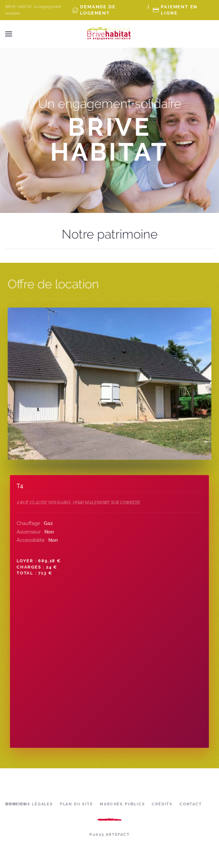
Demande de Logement (98, 10)
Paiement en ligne (179, 10)
